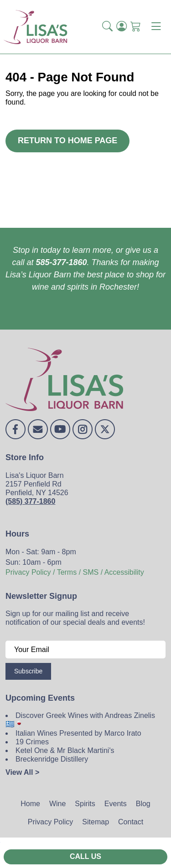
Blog (143, 804)
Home (30, 804)
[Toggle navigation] (156, 27)
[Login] (122, 27)
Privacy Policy (51, 822)
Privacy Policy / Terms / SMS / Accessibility (75, 572)
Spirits (85, 804)
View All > (22, 772)
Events (116, 804)
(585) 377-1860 (30, 501)
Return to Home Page (67, 140)
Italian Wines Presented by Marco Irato (78, 733)
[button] (107, 27)
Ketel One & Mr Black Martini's (65, 750)
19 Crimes (32, 742)
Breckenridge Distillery (52, 759)
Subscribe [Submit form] (28, 671)
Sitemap (96, 822)
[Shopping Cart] (136, 27)
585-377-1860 (61, 262)
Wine (57, 804)
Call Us (85, 856)
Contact (131, 822)
